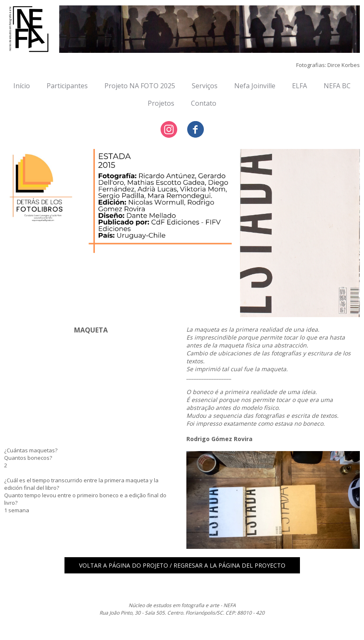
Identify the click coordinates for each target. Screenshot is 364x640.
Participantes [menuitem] (67, 86)
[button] (182, 565)
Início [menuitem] (22, 86)
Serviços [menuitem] (205, 86)
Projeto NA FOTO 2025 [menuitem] (140, 86)
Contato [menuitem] (204, 103)
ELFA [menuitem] (300, 86)
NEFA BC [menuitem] (337, 86)
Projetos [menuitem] (161, 103)
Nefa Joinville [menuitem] (255, 86)
